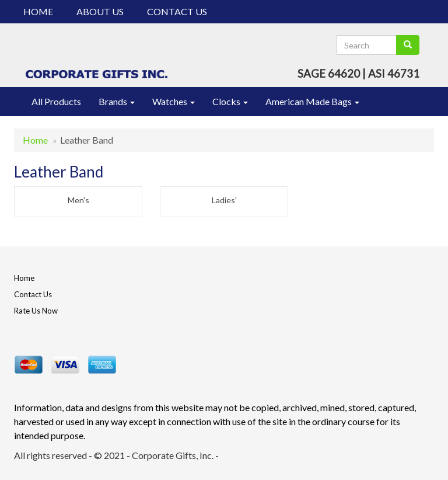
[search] (408, 45)
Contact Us (177, 11)
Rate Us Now (36, 311)
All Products (56, 101)
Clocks (230, 101)
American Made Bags (312, 101)
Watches (174, 101)
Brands (117, 101)
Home (38, 11)
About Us (100, 11)
